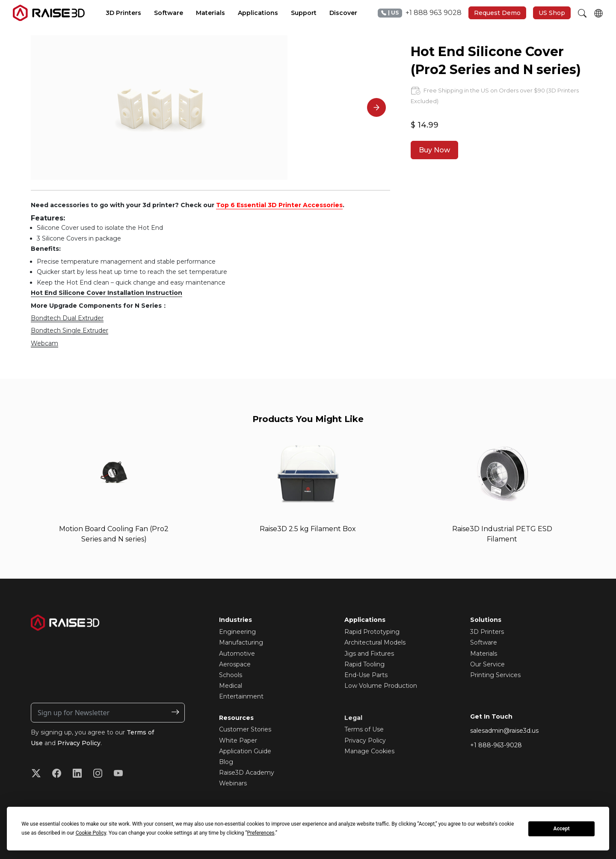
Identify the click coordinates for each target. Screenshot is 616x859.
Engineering (237, 632)
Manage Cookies (369, 751)
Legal (353, 718)
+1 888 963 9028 (420, 13)
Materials (484, 654)
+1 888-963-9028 (496, 746)
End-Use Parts (366, 675)
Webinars (233, 783)
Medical (231, 686)
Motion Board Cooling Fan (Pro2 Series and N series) (114, 534)
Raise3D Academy (247, 773)
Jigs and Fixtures (369, 654)
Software (484, 642)
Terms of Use (364, 730)
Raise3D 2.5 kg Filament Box (308, 529)
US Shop (552, 13)
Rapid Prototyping (372, 632)
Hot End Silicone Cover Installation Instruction (107, 293)
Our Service (487, 664)
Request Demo (497, 13)
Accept (562, 829)
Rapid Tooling (364, 664)
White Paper (238, 740)
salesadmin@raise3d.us (504, 731)
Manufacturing (241, 642)
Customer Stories (245, 730)
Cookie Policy (91, 833)
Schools (231, 675)
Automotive (237, 654)
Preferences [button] (261, 833)
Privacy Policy (79, 743)
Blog (226, 762)
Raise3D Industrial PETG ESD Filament (502, 534)
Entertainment (241, 696)
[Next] (376, 107)
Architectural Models (375, 642)
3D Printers (487, 632)
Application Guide (245, 751)
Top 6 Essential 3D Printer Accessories (279, 205)
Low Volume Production (381, 686)
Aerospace (235, 664)
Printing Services (495, 675)
